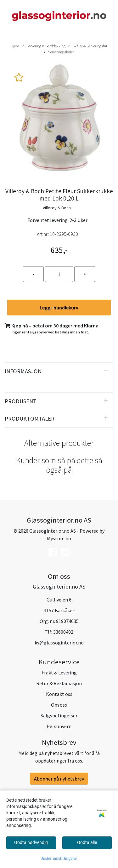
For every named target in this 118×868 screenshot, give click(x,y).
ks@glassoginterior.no (59, 643)
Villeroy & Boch (57, 208)
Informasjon (23, 371)
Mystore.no (59, 538)
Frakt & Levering (59, 673)
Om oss (59, 705)
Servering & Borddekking (44, 46)
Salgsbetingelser (59, 715)
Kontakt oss (59, 694)
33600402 (63, 632)
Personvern (59, 726)
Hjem (15, 46)
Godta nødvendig (31, 842)
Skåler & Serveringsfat (88, 46)
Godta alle (87, 842)
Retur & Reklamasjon (59, 683)
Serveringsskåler (59, 52)
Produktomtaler (30, 419)
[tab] (59, 371)
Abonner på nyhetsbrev (59, 779)
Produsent (21, 401)
